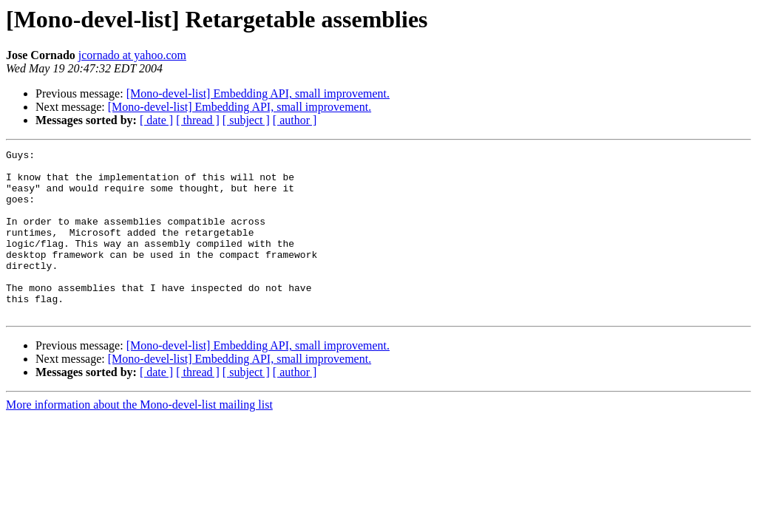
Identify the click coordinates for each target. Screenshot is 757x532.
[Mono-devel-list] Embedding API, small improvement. (258, 93)
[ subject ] (246, 120)
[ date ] (156, 120)
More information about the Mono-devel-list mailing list (139, 438)
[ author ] (295, 120)
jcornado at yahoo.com (132, 55)
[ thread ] (198, 120)
